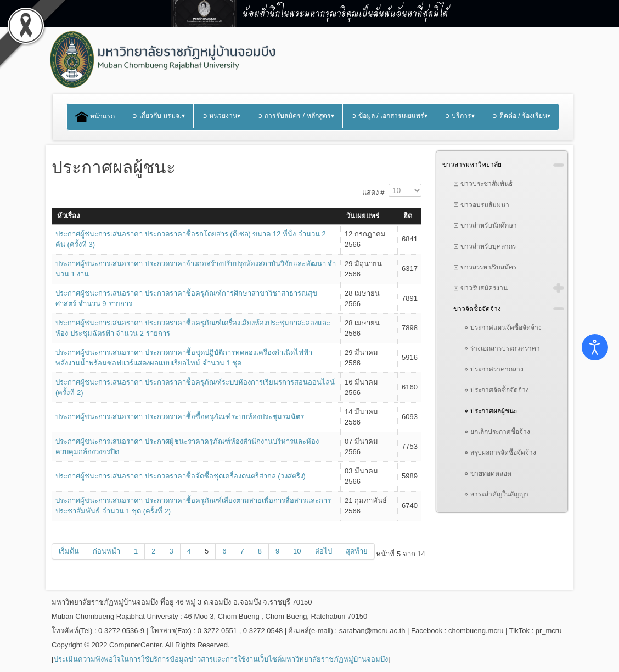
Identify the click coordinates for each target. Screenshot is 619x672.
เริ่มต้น (69, 551)
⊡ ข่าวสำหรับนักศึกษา (485, 225)
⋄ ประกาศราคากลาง (494, 369)
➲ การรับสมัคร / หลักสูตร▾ (296, 116)
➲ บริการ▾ (460, 116)
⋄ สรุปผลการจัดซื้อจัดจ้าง (500, 453)
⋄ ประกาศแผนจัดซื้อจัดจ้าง (503, 327)
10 (297, 551)
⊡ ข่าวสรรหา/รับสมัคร (485, 267)
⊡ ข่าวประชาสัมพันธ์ (483, 184)
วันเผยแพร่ (363, 216)
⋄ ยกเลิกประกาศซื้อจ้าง (497, 432)
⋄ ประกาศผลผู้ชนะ (491, 411)
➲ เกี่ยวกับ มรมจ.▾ (158, 116)
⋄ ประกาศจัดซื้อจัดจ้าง (497, 390)
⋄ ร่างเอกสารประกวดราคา (502, 348)
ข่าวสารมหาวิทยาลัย (472, 165)
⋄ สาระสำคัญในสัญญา (496, 494)
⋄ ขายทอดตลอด (488, 473)
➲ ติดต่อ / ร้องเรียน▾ (521, 116)
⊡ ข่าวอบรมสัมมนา (481, 205)
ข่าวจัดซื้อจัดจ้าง (477, 309)
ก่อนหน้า (106, 551)
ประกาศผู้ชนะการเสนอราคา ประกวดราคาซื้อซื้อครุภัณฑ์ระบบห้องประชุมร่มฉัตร (180, 417)
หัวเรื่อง (68, 216)
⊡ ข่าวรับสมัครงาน (480, 288)
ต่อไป (323, 551)
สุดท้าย (357, 551)
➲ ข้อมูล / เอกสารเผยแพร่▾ (390, 116)
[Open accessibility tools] (595, 347)
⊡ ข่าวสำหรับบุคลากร (485, 246)
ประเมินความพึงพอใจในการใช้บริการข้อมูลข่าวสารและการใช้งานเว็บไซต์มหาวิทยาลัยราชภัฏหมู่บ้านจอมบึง (221, 659)
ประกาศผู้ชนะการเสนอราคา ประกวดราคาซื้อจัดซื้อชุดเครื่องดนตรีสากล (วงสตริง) (181, 476)
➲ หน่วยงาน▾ (221, 116)
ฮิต (408, 216)
